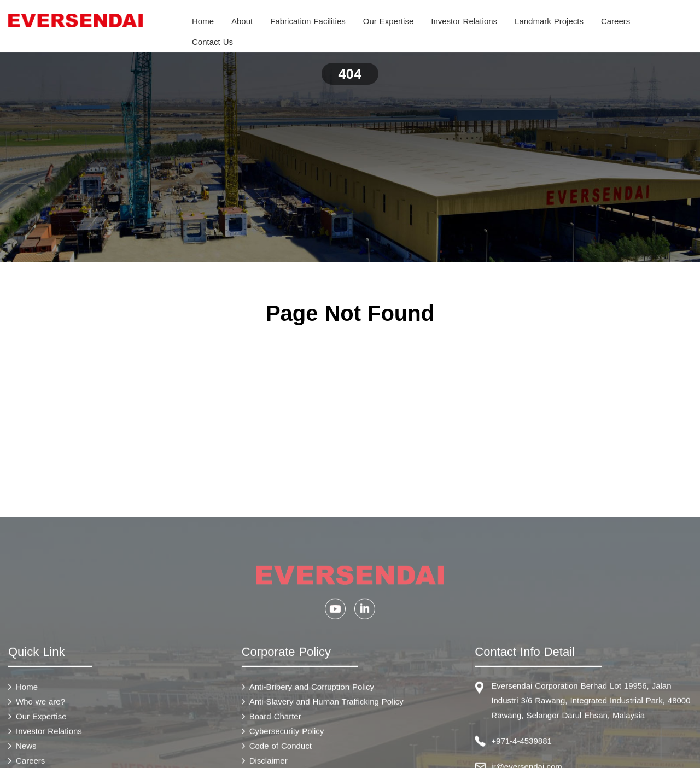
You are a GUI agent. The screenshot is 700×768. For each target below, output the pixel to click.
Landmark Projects (549, 21)
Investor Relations (464, 21)
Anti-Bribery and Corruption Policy (312, 761)
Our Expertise (389, 21)
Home (203, 21)
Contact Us (212, 42)
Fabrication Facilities (308, 21)
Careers (616, 21)
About (242, 21)
